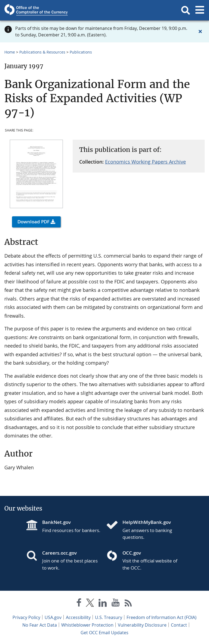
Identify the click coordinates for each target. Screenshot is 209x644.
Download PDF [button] (33, 222)
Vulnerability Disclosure (142, 625)
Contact (179, 625)
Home (10, 52)
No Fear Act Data (40, 625)
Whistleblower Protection (87, 625)
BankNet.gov (56, 522)
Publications (81, 52)
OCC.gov (132, 553)
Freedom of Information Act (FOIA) (162, 617)
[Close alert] (200, 32)
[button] (186, 10)
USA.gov (53, 617)
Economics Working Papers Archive (145, 162)
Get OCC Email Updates (104, 633)
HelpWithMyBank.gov (147, 522)
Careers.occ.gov (59, 553)
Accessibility (78, 617)
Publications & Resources (42, 52)
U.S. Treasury (109, 617)
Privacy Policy (26, 617)
